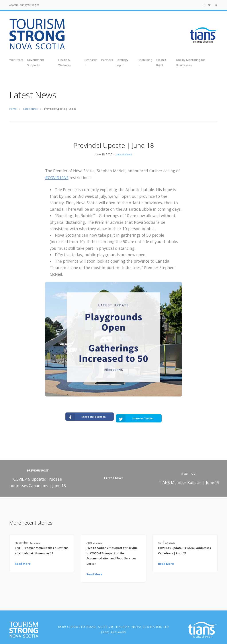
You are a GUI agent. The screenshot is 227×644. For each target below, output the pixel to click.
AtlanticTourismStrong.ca (24, 5)
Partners (107, 60)
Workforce (16, 60)
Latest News (30, 109)
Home (13, 109)
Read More (23, 559)
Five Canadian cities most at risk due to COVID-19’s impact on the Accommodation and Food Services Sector (112, 551)
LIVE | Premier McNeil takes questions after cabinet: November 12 (42, 546)
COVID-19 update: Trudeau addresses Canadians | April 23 (184, 546)
